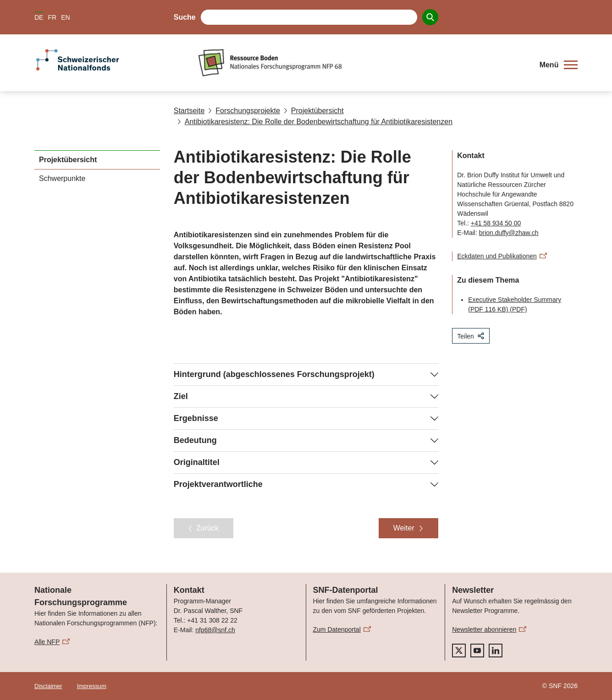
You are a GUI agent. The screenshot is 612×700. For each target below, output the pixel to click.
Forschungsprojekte (244, 111)
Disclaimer (48, 686)
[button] (559, 65)
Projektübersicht (314, 111)
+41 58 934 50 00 (496, 223)
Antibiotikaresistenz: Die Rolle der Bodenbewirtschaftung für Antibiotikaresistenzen (315, 122)
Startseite (189, 111)
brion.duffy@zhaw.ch (509, 233)
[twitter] (459, 651)
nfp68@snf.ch (215, 630)
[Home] (363, 63)
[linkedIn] (496, 651)
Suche (185, 17)
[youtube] (477, 651)
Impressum (92, 686)
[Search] (430, 17)
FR (52, 17)
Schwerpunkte (62, 178)
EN (65, 17)
